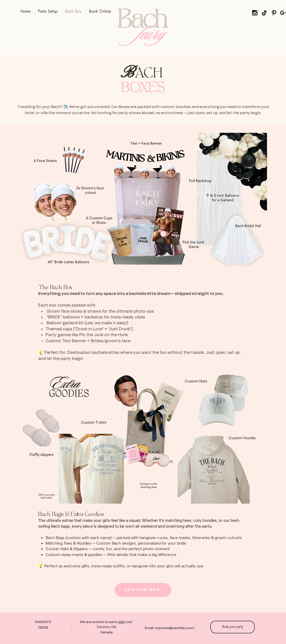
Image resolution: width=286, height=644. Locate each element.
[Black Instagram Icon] (255, 13)
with (122, 622)
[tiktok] (264, 13)
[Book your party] (232, 627)
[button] (243, 13)
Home (43, 627)
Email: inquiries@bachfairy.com (170, 628)
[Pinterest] (274, 13)
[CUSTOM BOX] (143, 590)
